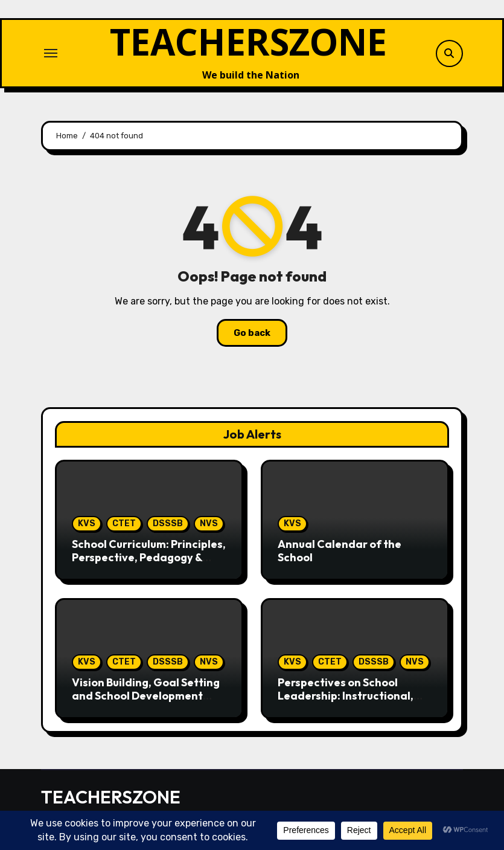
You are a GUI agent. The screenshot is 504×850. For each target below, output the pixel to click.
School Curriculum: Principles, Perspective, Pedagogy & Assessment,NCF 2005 (149, 557)
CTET (124, 523)
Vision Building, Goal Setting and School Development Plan (146, 695)
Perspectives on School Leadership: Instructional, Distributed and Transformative (346, 702)
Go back (252, 333)
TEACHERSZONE (248, 42)
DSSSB (168, 523)
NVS (209, 523)
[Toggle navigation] (51, 53)
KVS (87, 523)
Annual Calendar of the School (340, 551)
